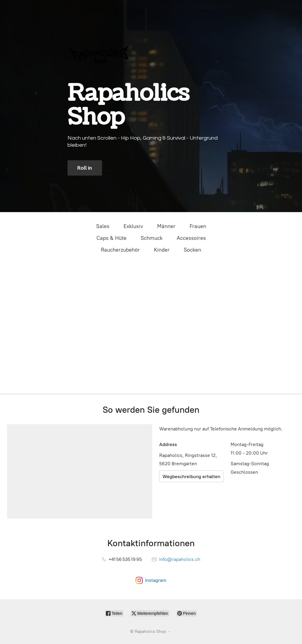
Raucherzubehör (120, 250)
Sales (103, 226)
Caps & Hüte (111, 238)
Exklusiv (133, 226)
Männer (166, 226)
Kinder (162, 250)
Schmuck (152, 238)
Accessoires (191, 238)
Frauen (198, 226)
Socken (192, 250)
